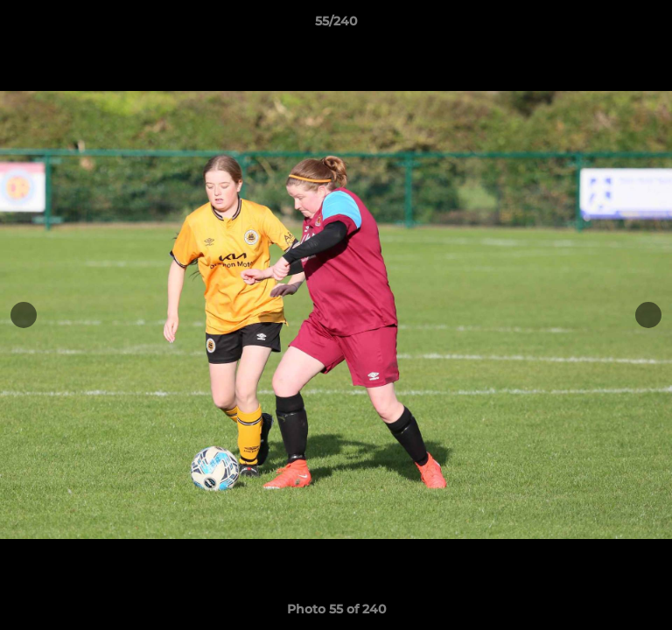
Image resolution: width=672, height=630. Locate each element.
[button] (651, 25)
